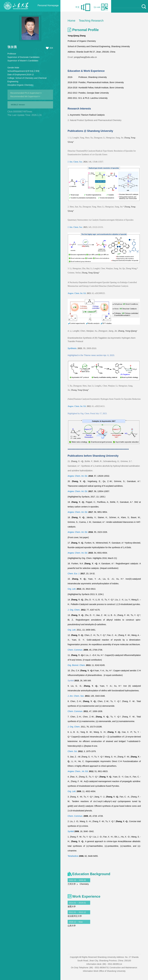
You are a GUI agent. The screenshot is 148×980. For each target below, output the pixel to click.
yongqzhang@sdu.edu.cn (85, 57)
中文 (77, 7)
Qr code (97, 7)
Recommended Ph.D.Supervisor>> (26, 93)
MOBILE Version (18, 105)
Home (71, 21)
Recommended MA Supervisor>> (25, 96)
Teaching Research (91, 21)
